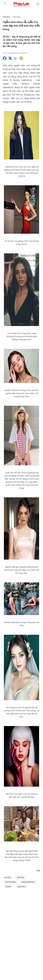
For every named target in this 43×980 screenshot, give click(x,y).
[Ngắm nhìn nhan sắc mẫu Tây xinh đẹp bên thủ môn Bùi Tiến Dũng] (21, 4)
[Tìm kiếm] (38, 4)
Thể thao (16, 17)
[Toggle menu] (5, 4)
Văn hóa (6, 17)
